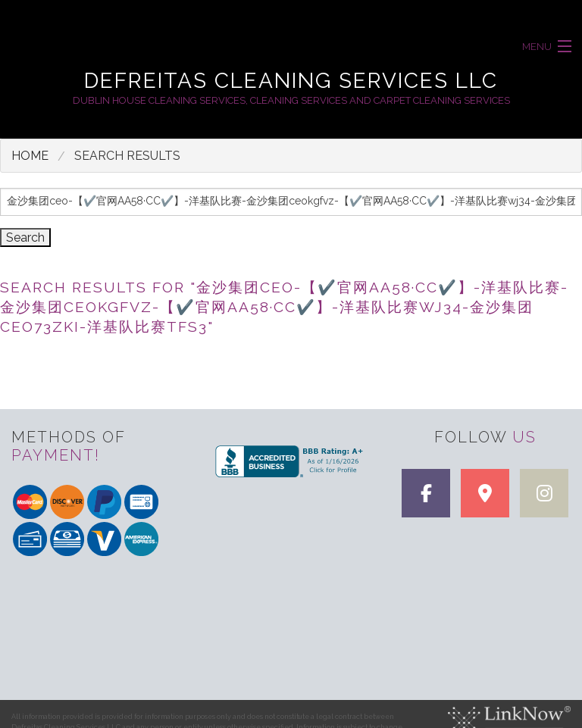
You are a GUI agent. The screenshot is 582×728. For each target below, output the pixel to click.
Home (30, 156)
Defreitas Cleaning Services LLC (291, 81)
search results (127, 156)
